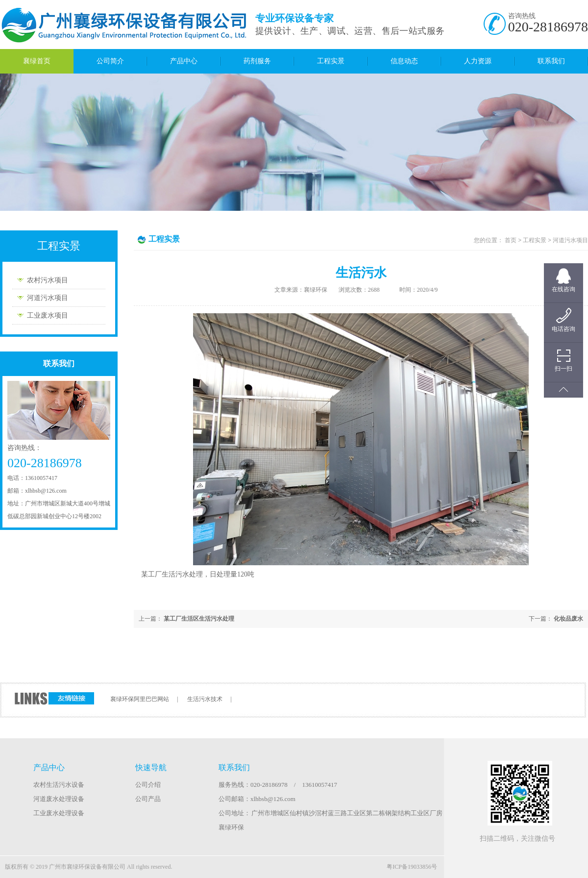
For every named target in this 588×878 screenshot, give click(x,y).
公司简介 (110, 61)
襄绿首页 (37, 61)
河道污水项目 (48, 298)
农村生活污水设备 (59, 785)
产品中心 (184, 61)
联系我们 (551, 61)
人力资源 (478, 61)
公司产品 (148, 799)
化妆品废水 (568, 619)
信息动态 (404, 61)
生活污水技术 (205, 699)
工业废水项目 (48, 315)
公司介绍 (148, 785)
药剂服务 (257, 61)
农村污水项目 (48, 280)
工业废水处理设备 (59, 813)
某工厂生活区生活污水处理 (199, 619)
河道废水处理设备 (59, 799)
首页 (511, 240)
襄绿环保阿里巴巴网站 (140, 699)
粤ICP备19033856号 (412, 867)
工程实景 (331, 61)
